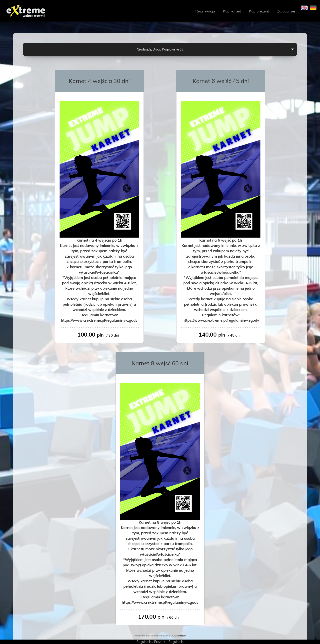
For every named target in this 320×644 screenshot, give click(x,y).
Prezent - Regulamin (169, 642)
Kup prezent (259, 11)
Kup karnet (232, 11)
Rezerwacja (205, 11)
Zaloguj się (286, 11)
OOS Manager (178, 636)
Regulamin (144, 642)
